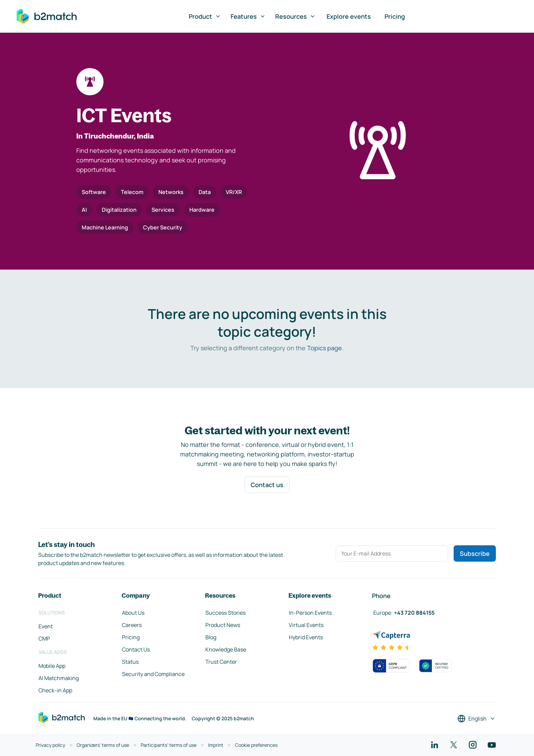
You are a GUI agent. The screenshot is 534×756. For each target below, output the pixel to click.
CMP (44, 639)
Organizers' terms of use (103, 745)
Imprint (216, 745)
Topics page (325, 348)
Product (205, 16)
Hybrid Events (306, 637)
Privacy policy (50, 745)
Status (130, 662)
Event (46, 626)
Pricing (395, 16)
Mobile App (52, 666)
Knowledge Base (226, 649)
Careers (132, 625)
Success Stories (225, 613)
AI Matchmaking (59, 678)
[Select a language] (476, 719)
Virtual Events (306, 625)
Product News (223, 625)
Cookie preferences (256, 745)
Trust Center (221, 662)
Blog (211, 637)
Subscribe (475, 553)
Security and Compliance (153, 674)
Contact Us (136, 649)
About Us (133, 613)
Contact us (267, 485)
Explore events (349, 16)
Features (248, 16)
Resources (295, 16)
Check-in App (55, 690)
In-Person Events (310, 613)
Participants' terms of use (169, 745)
